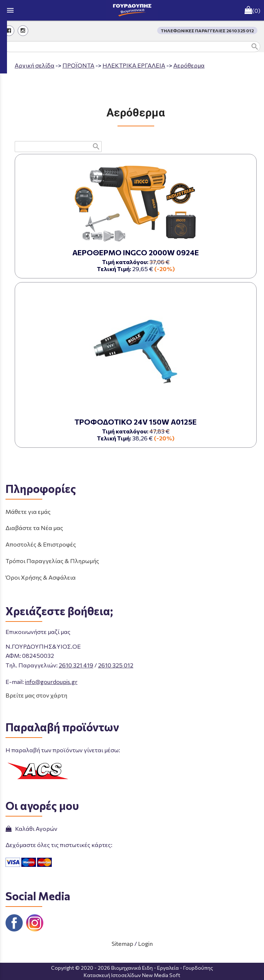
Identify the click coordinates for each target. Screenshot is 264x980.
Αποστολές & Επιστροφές (41, 544)
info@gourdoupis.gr (51, 682)
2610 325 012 (116, 665)
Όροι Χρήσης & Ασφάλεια (41, 577)
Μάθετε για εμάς (28, 511)
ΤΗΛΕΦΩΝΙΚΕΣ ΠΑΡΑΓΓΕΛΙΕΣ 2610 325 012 (207, 30)
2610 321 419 (76, 665)
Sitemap (122, 943)
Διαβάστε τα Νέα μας (34, 528)
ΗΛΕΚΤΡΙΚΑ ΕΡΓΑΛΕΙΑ (134, 65)
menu (10, 10)
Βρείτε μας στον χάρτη (36, 695)
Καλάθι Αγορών (31, 828)
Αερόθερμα (189, 65)
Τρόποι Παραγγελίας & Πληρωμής (52, 561)
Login (145, 943)
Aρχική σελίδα (35, 65)
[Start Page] (132, 10)
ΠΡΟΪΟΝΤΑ (78, 65)
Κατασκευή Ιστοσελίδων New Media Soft (132, 975)
